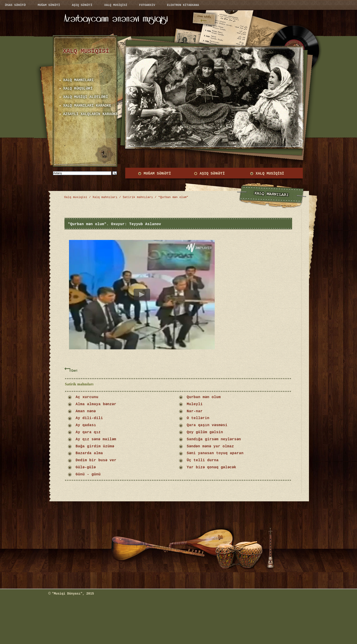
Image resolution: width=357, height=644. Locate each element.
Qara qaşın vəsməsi (207, 425)
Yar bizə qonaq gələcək (214, 467)
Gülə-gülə (86, 467)
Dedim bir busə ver (96, 460)
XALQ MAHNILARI (78, 80)
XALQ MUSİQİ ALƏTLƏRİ (85, 97)
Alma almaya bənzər (96, 404)
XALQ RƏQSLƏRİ (77, 89)
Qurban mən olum (204, 397)
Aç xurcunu (87, 397)
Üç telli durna (205, 460)
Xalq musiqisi (76, 197)
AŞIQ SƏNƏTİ (212, 174)
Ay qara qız (88, 432)
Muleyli (195, 404)
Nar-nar (195, 411)
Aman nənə (86, 411)
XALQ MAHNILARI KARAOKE (87, 106)
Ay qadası (86, 425)
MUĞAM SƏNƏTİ (157, 174)
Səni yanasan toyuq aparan (216, 453)
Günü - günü (88, 474)
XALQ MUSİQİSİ (270, 174)
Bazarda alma (89, 453)
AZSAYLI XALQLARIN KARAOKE (90, 114)
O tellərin (198, 418)
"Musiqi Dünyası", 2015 (73, 594)
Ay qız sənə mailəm (96, 439)
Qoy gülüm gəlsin (205, 432)
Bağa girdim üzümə (95, 446)
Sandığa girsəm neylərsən (215, 439)
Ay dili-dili (89, 418)
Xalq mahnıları (105, 197)
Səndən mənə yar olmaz (211, 446)
